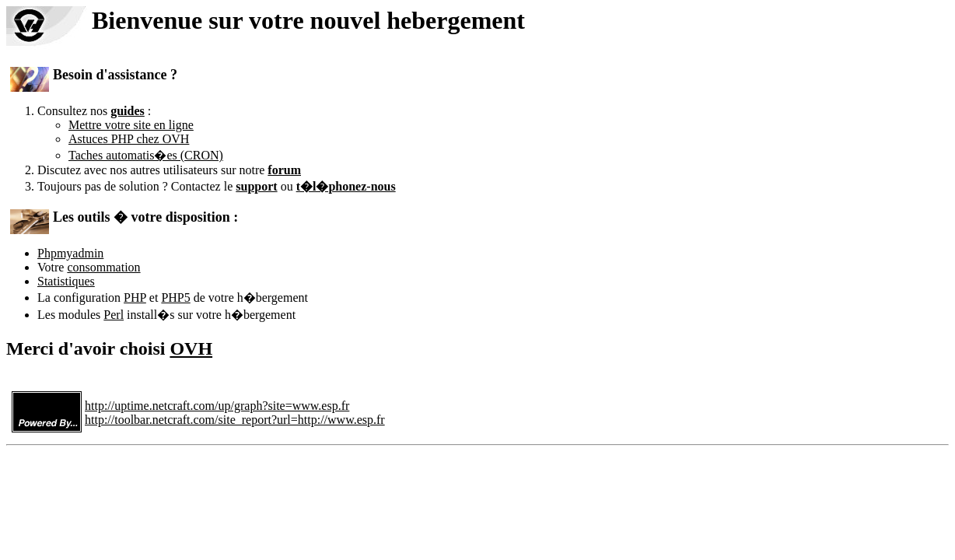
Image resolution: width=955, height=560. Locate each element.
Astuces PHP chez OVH (129, 139)
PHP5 (175, 297)
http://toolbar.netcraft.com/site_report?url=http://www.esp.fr (235, 420)
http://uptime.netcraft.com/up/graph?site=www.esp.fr (217, 406)
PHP (135, 297)
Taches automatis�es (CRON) (146, 155)
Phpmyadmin (70, 253)
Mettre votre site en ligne (131, 125)
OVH (191, 348)
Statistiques (66, 281)
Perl (114, 315)
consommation (103, 267)
